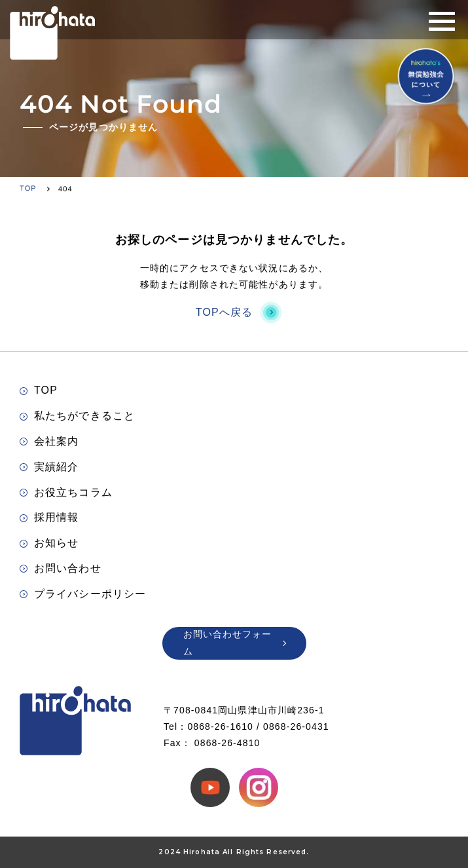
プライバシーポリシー (83, 594)
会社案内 (49, 441)
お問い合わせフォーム (235, 642)
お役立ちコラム (66, 492)
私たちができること (77, 416)
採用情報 (49, 517)
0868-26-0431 (296, 726)
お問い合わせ (61, 568)
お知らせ (49, 543)
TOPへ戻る (234, 312)
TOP (39, 390)
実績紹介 (49, 467)
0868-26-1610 (220, 726)
